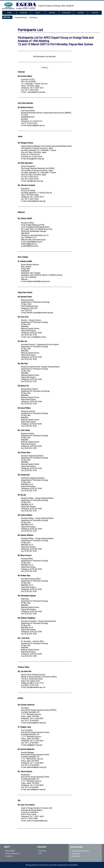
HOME (9, 13)
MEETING (52, 13)
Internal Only (76, 856)
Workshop (33, 17)
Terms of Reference (12, 853)
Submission (76, 853)
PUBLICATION (66, 13)
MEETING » (7, 17)
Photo (45, 68)
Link (40, 853)
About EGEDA (10, 851)
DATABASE (24, 13)
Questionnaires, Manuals (80, 851)
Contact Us (9, 856)
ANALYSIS (95, 13)
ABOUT (38, 13)
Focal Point (42, 851)
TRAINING (81, 13)
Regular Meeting (21, 17)
